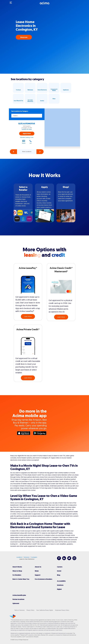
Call (31, 142)
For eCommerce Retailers (44, 579)
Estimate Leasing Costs (27, 137)
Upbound (16, 603)
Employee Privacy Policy (62, 610)
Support (38, 575)
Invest (59, 571)
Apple (24, 434)
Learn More (28, 316)
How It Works (17, 567)
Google (40, 434)
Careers (60, 567)
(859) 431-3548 (27, 129)
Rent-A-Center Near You (21, 579)
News (37, 571)
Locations (19, 557)
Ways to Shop (17, 571)
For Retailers (17, 575)
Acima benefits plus (19, 595)
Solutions (60, 585)
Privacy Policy (30, 610)
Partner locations (18, 599)
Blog (59, 575)
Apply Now (27, 134)
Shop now (24, 37)
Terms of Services (19, 610)
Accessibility (61, 581)
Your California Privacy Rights (45, 610)
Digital (59, 589)
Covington (34, 557)
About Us (38, 567)
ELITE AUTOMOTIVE (27, 124)
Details (24, 142)
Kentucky (27, 557)
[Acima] (44, 4)
